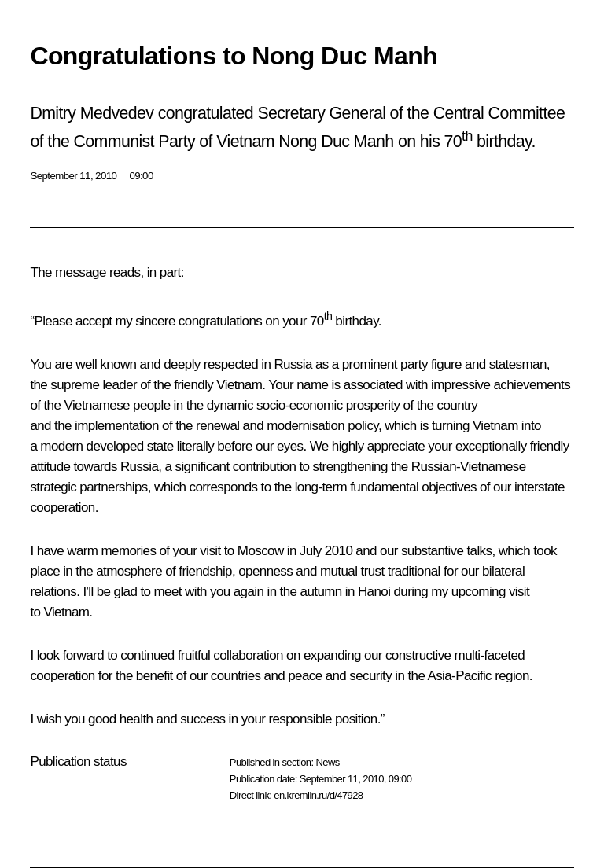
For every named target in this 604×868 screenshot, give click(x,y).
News (327, 762)
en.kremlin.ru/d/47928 (318, 795)
